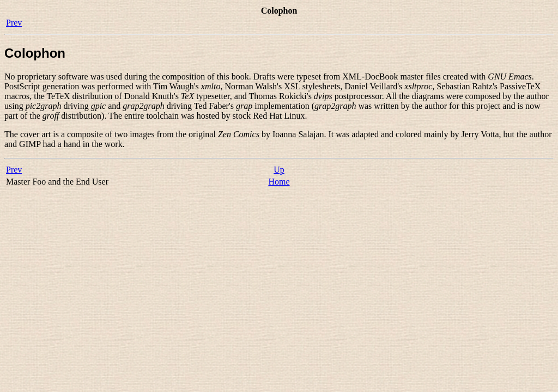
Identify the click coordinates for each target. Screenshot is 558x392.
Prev (14, 23)
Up (279, 170)
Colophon (35, 53)
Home (279, 182)
